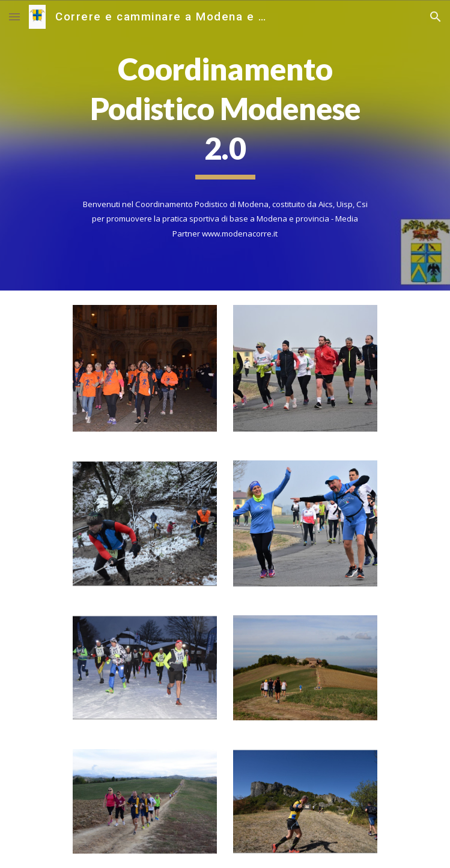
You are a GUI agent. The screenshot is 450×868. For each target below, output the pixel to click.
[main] (225, 115)
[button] (14, 17)
